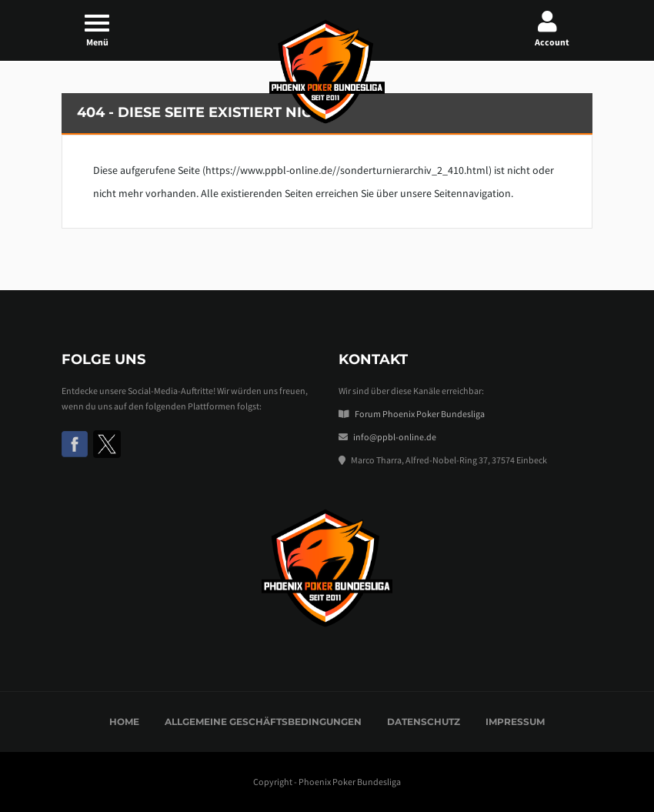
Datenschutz (424, 722)
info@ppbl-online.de (395, 437)
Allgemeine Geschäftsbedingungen (263, 722)
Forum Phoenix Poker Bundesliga (420, 414)
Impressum (515, 722)
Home (124, 722)
